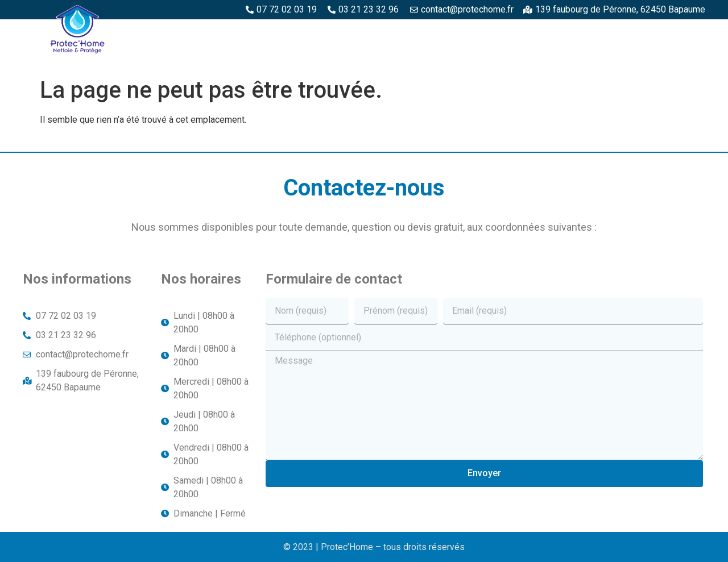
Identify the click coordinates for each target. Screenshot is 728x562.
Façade (683, 59)
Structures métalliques (643, 32)
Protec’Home (223, 32)
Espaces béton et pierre (402, 32)
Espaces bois (301, 32)
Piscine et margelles (521, 32)
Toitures (626, 59)
